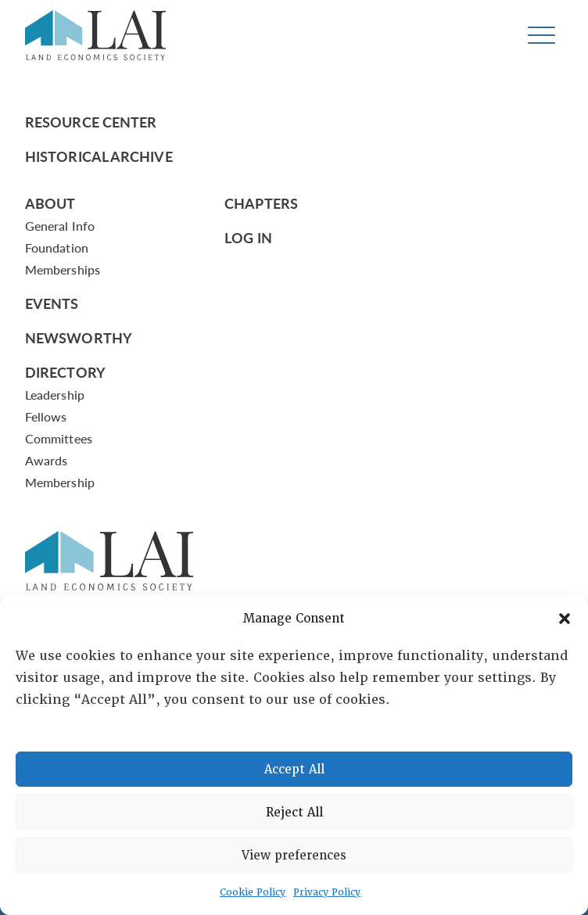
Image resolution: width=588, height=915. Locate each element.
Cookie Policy (253, 892)
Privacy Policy (327, 892)
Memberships (63, 269)
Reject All (294, 813)
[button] (565, 619)
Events (52, 303)
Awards (46, 460)
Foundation (57, 248)
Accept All (294, 770)
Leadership (55, 395)
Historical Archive (99, 156)
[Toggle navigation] (541, 36)
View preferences (294, 856)
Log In (248, 237)
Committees (59, 438)
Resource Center (91, 122)
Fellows (46, 416)
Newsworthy (79, 337)
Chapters (261, 203)
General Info (60, 226)
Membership (60, 482)
